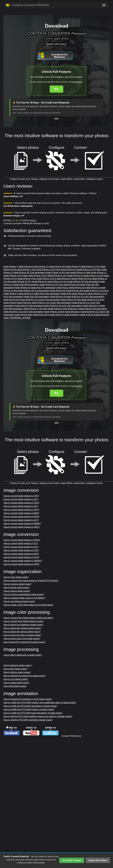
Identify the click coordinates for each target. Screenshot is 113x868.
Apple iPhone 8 (25, 266)
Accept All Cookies (72, 860)
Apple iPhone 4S (72, 285)
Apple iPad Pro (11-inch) (93, 300)
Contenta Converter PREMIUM (27, 5)
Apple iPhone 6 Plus (27, 279)
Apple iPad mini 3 (41, 315)
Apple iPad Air (55, 309)
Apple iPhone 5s (22, 288)
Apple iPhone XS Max (80, 273)
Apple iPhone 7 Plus (26, 270)
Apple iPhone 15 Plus (71, 300)
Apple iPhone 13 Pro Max (48, 270)
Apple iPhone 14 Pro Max (58, 273)
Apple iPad (66, 294)
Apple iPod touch (11, 300)
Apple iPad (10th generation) (47, 294)
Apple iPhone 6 (64, 279)
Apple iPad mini (24, 303)
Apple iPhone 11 (41, 266)
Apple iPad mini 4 (70, 309)
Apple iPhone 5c (79, 294)
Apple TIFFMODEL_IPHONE (17, 318)
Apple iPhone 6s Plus (81, 279)
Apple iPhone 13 (99, 273)
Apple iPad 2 (62, 288)
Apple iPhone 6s (39, 282)
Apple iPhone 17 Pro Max (36, 309)
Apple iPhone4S (102, 315)
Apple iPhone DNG (23, 315)
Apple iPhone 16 (58, 297)
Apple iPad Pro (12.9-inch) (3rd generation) (24, 312)
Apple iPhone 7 (11, 266)
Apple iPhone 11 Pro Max (89, 270)
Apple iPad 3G (87, 315)
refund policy (77, 82)
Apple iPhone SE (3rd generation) (83, 282)
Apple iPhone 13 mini (57, 282)
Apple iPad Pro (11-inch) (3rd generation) (63, 306)
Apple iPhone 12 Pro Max (15, 276)
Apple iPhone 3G (77, 288)
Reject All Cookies (98, 860)
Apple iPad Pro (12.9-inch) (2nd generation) (40, 300)
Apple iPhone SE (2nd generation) (29, 273)
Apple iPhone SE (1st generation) (34, 291)
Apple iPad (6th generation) (26, 285)
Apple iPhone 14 (75, 276)
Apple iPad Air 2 (26, 294)
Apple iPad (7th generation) (43, 288)
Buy (56, 89)
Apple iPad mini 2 (91, 306)
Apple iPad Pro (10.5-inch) (96, 291)
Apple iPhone (10, 303)
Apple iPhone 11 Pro (90, 266)
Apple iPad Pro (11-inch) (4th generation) (85, 297)
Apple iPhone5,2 (73, 312)
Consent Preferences (72, 736)
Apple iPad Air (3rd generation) (29, 306)
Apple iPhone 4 (11, 294)
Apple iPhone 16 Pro (46, 279)
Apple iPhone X (73, 266)
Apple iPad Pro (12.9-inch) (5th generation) (52, 303)
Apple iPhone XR (57, 266)
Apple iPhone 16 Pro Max (51, 285)
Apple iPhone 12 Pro (57, 276)
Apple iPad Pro (57, 315)
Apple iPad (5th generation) (37, 297)
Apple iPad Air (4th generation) (93, 309)
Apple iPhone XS (69, 270)
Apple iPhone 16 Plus (54, 312)
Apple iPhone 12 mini (93, 276)
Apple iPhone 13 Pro (37, 276)
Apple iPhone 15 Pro (21, 282)
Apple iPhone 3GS (75, 291)
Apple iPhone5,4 (72, 315)
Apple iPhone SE (58, 291)
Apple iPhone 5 (92, 288)
